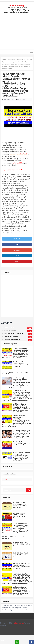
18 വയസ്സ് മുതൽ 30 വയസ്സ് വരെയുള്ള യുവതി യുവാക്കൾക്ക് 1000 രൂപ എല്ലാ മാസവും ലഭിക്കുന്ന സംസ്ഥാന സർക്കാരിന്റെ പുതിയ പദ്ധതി (21, 456)
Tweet (17, 239)
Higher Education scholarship (14, 334)
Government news (10, 331)
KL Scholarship (9, 480)
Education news (9, 328)
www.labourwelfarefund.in (19, 154)
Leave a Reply (21, 99)
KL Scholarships (17, 5)
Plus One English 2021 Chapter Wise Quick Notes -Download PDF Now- (22, 443)
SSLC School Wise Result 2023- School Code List (15, 373)
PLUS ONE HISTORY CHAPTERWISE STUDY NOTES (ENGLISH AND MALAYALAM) (20, 505)
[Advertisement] (17, 31)
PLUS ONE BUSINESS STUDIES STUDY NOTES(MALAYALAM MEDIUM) (19, 516)
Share (17, 244)
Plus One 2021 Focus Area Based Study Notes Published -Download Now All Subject (21, 364)
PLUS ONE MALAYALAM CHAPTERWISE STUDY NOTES (20, 555)
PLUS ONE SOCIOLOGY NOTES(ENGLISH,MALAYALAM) (22, 544)
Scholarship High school (12, 337)
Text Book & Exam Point (12, 340)
